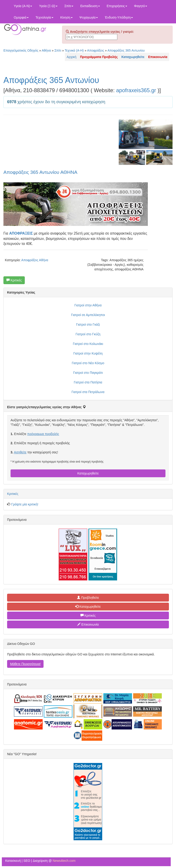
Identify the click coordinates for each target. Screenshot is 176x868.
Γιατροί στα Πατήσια (88, 382)
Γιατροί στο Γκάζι (88, 324)
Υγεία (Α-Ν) (23, 6)
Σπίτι (69, 6)
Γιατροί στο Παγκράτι (88, 373)
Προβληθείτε (88, 598)
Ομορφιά (21, 17)
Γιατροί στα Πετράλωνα (88, 392)
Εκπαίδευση (90, 6)
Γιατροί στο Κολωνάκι (88, 344)
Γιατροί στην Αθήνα (88, 305)
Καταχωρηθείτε (88, 473)
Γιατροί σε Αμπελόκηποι (88, 315)
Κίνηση (66, 17)
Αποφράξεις (96, 50)
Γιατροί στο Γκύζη (88, 334)
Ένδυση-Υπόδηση (119, 17)
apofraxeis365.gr (136, 90)
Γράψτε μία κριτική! (25, 504)
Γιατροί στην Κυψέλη (88, 353)
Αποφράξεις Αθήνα (35, 260)
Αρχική (72, 57)
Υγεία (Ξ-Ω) (48, 6)
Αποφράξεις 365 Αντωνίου (126, 50)
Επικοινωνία (88, 624)
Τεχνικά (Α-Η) (74, 50)
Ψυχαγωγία (89, 17)
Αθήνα (46, 50)
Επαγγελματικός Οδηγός (21, 50)
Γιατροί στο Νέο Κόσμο (88, 363)
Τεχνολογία (44, 17)
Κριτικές (14, 280)
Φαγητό (141, 6)
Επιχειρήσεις (117, 6)
